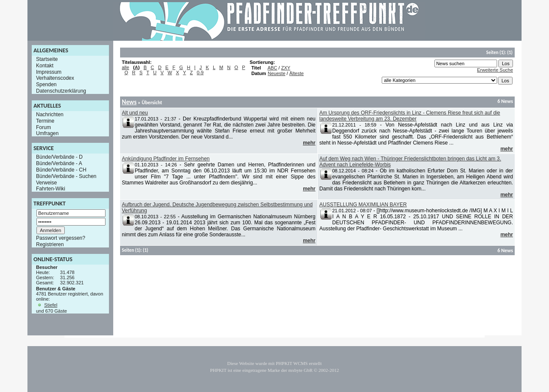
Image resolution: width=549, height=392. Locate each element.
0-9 (200, 72)
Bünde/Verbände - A (59, 163)
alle (125, 67)
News (129, 102)
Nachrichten (50, 115)
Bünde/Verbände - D (59, 157)
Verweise (47, 182)
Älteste (296, 73)
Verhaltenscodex (55, 78)
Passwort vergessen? (61, 238)
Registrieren (50, 244)
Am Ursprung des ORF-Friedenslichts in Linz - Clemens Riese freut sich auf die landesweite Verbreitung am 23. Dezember (410, 116)
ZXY (285, 68)
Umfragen (47, 133)
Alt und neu (135, 113)
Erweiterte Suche (495, 70)
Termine (45, 121)
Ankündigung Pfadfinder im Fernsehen (166, 159)
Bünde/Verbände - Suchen (66, 176)
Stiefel (51, 305)
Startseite (47, 59)
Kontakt (45, 66)
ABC (273, 68)
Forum (44, 127)
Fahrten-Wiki (51, 189)
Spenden (46, 84)
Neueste (276, 73)
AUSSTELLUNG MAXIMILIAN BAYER (363, 205)
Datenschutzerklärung (61, 91)
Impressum (49, 72)
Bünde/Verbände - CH (61, 170)
